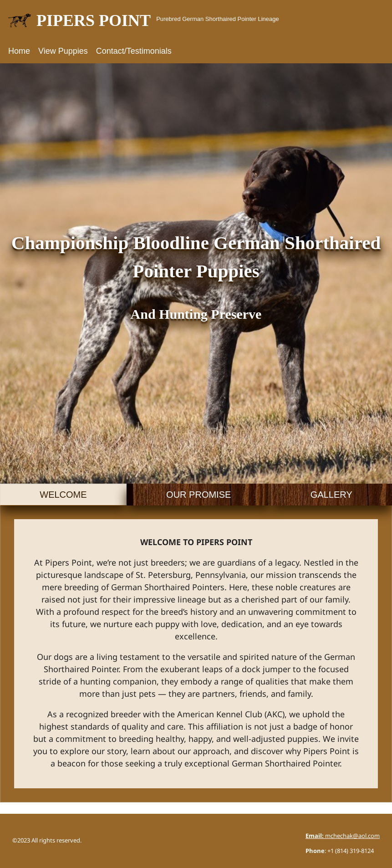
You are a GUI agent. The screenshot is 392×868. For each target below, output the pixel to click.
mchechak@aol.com (343, 836)
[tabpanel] (196, 654)
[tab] (63, 495)
